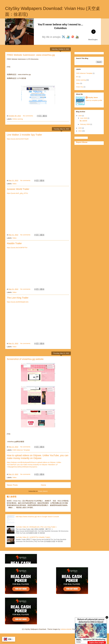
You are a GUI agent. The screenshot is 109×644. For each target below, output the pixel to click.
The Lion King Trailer (18, 298)
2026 (80, 116)
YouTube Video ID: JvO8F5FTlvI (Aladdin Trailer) (33, 537)
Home (43, 485)
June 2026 (84, 118)
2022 (80, 131)
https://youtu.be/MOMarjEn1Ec (18, 302)
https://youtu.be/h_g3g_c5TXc (17, 193)
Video (14, 184)
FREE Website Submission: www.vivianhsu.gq (31, 55)
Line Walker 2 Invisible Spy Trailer (24, 135)
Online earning (18, 119)
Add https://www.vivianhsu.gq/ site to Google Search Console (37, 517)
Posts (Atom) (43, 491)
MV (77, 77)
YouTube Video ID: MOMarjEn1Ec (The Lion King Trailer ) (36, 527)
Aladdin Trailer (14, 243)
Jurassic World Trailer (18, 189)
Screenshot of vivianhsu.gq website (25, 359)
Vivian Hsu (80, 87)
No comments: (28, 116)
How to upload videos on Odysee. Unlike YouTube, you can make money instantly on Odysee (38, 457)
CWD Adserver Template (21, 450)
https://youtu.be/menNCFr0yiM (18, 139)
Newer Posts (12, 485)
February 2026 (85, 124)
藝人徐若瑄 (12, 497)
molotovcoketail (66, 629)
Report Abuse (82, 142)
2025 (80, 128)
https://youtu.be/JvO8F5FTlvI (17, 248)
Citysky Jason (93, 97)
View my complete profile (94, 100)
